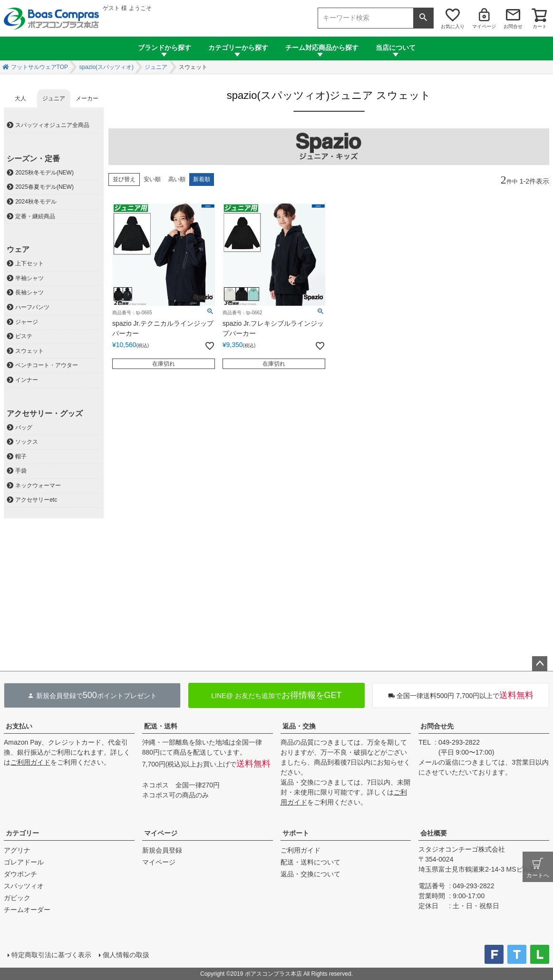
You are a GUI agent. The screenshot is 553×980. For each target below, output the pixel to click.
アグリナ (17, 850)
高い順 (177, 179)
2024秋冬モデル (36, 202)
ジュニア (156, 67)
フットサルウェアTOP (39, 67)
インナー (27, 380)
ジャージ (27, 322)
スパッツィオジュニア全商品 (52, 125)
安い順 (152, 179)
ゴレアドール (24, 862)
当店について (396, 48)
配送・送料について (310, 862)
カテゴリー (22, 833)
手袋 (21, 471)
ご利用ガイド (30, 762)
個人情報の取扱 (126, 955)
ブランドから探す (165, 48)
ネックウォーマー (38, 485)
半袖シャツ (29, 278)
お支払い (19, 726)
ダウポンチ (20, 874)
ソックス (27, 442)
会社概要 (434, 833)
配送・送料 (161, 726)
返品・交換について (310, 874)
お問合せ (513, 26)
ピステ (24, 336)
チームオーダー (27, 910)
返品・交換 (299, 726)
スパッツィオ (24, 886)
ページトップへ (540, 664)
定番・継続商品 (35, 216)
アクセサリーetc (36, 500)
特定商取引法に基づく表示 (51, 955)
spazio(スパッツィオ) (106, 67)
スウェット (29, 351)
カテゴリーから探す (238, 48)
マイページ (484, 26)
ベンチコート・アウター (47, 365)
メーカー (87, 98)
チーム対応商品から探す (322, 48)
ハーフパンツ (32, 307)
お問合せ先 (437, 726)
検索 (423, 18)
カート (540, 26)
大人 (20, 98)
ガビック (17, 898)
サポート (296, 833)
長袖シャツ (29, 292)
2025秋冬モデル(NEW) (44, 173)
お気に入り (453, 26)
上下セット (29, 263)
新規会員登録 (162, 850)
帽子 (21, 456)
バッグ (24, 427)
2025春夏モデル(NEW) (44, 187)
